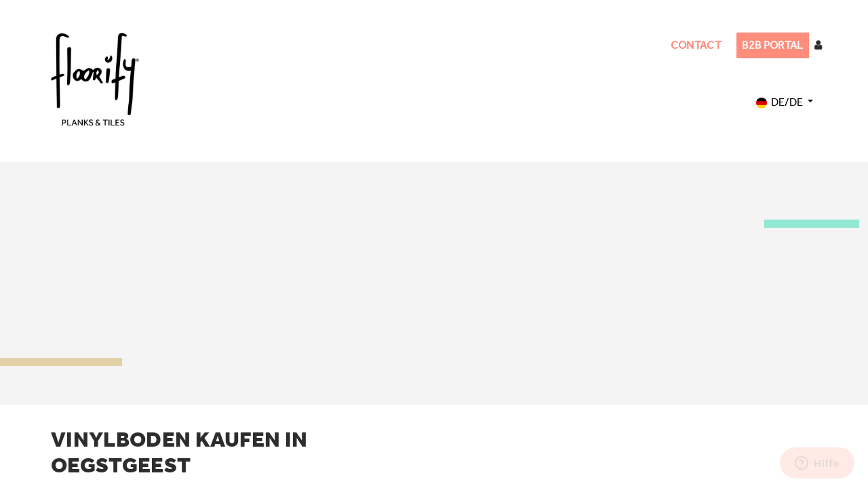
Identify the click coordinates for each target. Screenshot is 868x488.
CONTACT (696, 45)
